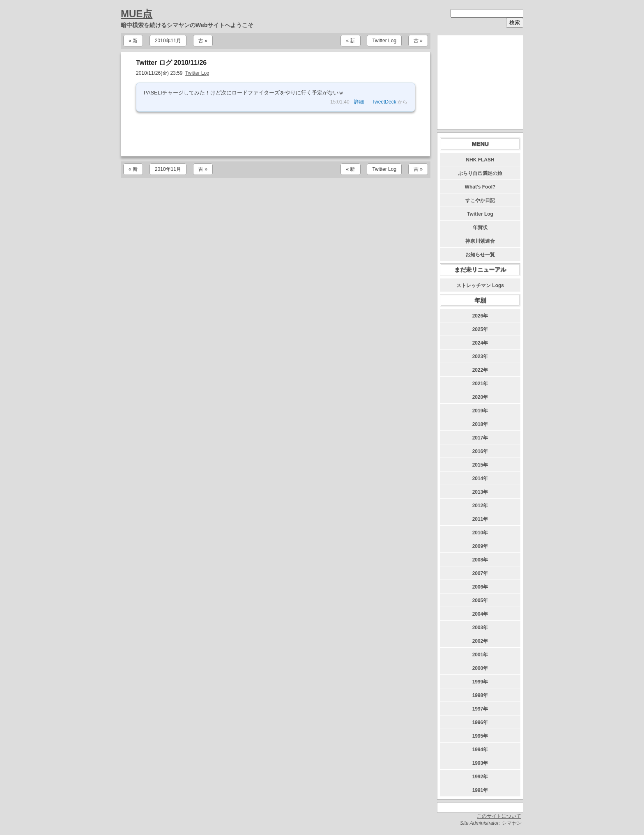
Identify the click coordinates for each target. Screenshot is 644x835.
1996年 (480, 722)
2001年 (480, 655)
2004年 (480, 614)
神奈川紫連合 (480, 241)
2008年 (480, 560)
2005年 (480, 600)
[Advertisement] (276, 134)
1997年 (480, 709)
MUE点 (137, 14)
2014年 (480, 478)
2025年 (480, 329)
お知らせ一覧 (480, 255)
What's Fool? (480, 187)
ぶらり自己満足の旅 (480, 173)
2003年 (480, 628)
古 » (203, 41)
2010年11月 (168, 41)
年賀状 (480, 228)
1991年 (480, 790)
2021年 (480, 384)
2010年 (480, 533)
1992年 (480, 777)
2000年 (480, 668)
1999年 (480, 682)
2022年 (480, 370)
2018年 (480, 424)
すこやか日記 (480, 200)
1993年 (480, 763)
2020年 (480, 397)
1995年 (480, 736)
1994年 (480, 750)
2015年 (480, 465)
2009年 (480, 546)
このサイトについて (499, 816)
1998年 (480, 695)
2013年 (480, 492)
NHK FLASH (480, 160)
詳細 (359, 102)
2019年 (480, 411)
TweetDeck (384, 102)
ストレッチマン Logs (480, 285)
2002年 (480, 641)
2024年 (480, 343)
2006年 (480, 587)
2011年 (480, 519)
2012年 (480, 506)
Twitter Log (384, 41)
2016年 (480, 451)
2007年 (480, 573)
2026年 (480, 316)
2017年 (480, 438)
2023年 (480, 357)
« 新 (133, 41)
